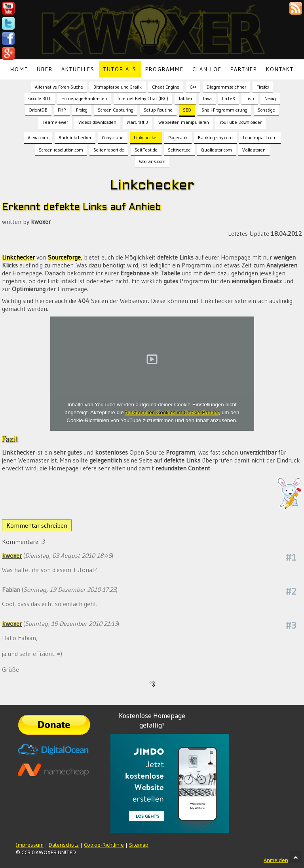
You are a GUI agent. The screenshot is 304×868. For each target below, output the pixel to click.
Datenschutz (64, 845)
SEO (187, 110)
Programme (164, 69)
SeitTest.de (146, 150)
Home (19, 69)
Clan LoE (207, 69)
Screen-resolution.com (61, 150)
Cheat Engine (166, 87)
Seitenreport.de (109, 150)
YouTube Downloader (240, 122)
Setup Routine (158, 110)
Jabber (185, 98)
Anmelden (276, 860)
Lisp (250, 98)
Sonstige (266, 110)
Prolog (82, 110)
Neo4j (270, 98)
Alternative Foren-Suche (59, 87)
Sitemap (139, 845)
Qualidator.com (217, 150)
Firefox (263, 87)
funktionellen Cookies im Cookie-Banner (172, 412)
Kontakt (280, 69)
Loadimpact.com (260, 137)
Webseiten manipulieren (184, 122)
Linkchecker (146, 137)
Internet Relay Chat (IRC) (143, 98)
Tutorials (120, 69)
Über (45, 69)
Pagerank (178, 137)
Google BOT (40, 98)
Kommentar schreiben (37, 525)
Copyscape (113, 137)
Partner (244, 69)
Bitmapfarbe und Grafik (118, 87)
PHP (62, 110)
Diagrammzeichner (226, 87)
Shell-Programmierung (224, 110)
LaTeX (229, 98)
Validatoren (254, 150)
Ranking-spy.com (215, 137)
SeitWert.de (179, 150)
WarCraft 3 (137, 122)
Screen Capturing (116, 110)
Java (207, 98)
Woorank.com (152, 161)
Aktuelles (78, 69)
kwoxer (12, 555)
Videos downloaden (97, 122)
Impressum (30, 845)
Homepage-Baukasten (84, 98)
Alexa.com (38, 137)
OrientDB (38, 110)
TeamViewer (55, 122)
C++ (193, 87)
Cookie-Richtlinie (104, 845)
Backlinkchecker (75, 137)
